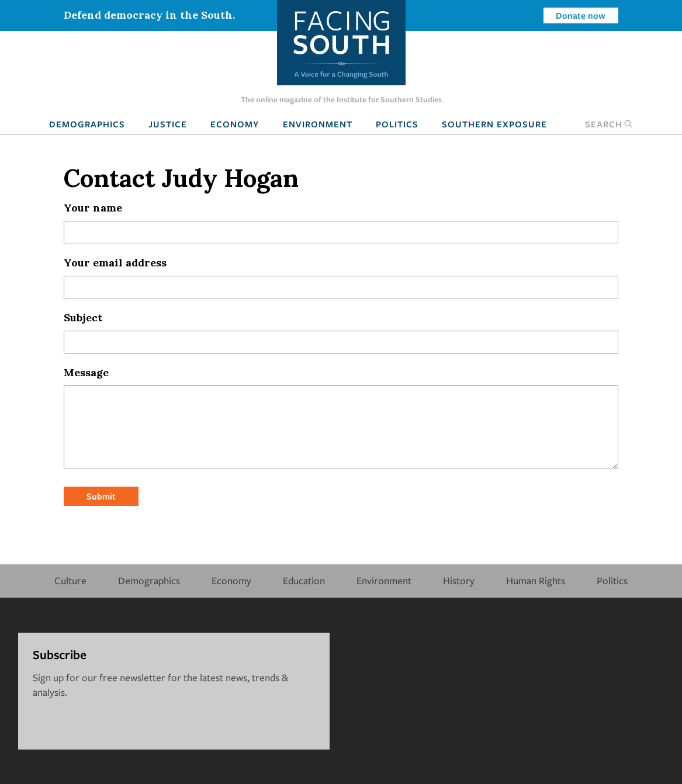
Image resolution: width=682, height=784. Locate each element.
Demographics (87, 124)
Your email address (115, 263)
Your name (93, 208)
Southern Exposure (494, 124)
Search (609, 124)
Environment (318, 124)
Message (86, 372)
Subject (83, 318)
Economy (235, 124)
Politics (397, 124)
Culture (70, 580)
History (459, 580)
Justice (168, 124)
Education (304, 580)
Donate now (581, 15)
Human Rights (536, 580)
